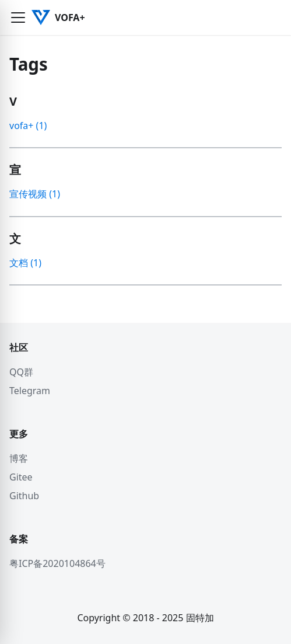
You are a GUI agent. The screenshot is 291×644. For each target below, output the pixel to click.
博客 (19, 458)
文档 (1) (25, 263)
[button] (18, 18)
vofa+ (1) (28, 126)
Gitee (21, 477)
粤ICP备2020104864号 (57, 563)
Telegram (30, 391)
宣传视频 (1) (35, 194)
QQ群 (21, 372)
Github (24, 496)
